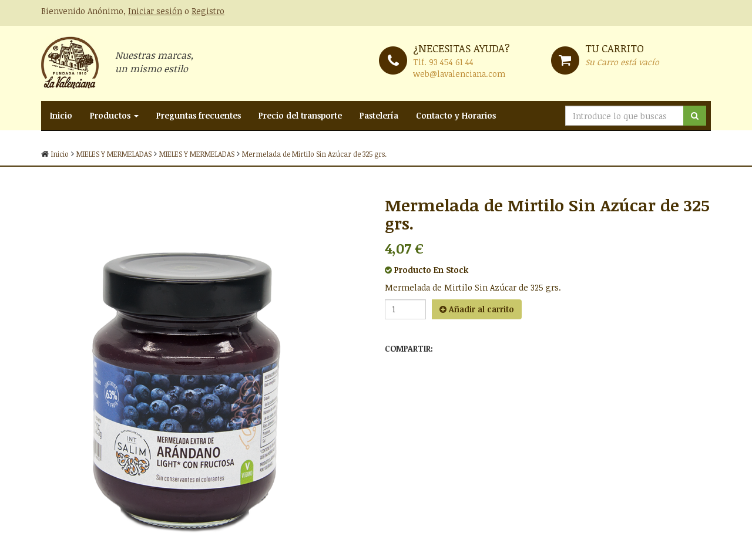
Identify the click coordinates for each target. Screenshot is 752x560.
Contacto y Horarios (456, 115)
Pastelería (379, 115)
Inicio (61, 115)
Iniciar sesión (155, 11)
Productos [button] (114, 115)
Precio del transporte (300, 115)
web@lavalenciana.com (459, 74)
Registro (208, 11)
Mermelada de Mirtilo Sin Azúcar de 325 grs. (314, 154)
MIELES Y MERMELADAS (114, 154)
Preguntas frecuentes (199, 115)
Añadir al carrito (477, 309)
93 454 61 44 (451, 62)
